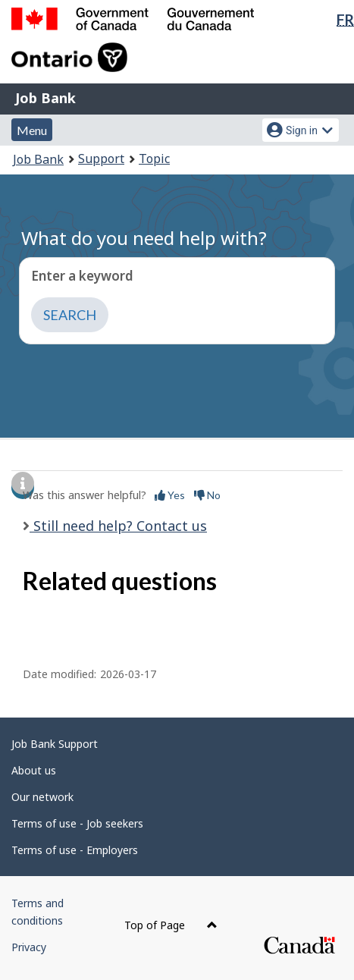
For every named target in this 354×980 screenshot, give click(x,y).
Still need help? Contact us (118, 526)
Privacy (29, 947)
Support (101, 159)
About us (34, 770)
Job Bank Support (55, 744)
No (207, 495)
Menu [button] (32, 130)
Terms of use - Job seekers (77, 823)
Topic (154, 159)
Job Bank (45, 98)
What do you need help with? (144, 238)
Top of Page (171, 925)
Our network (42, 797)
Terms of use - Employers (75, 850)
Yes (170, 495)
